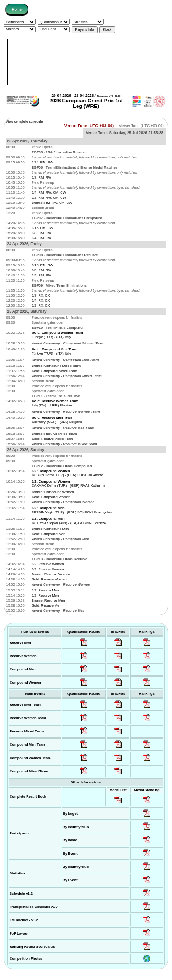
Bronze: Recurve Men (48, 600)
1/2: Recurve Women (48, 564)
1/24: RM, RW (42, 162)
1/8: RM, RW (42, 177)
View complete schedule (25, 121)
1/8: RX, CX (41, 296)
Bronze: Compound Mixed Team (56, 366)
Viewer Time (141, 126)
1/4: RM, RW (42, 275)
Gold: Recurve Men (47, 605)
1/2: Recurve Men (45, 590)
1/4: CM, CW (42, 238)
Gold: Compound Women (51, 497)
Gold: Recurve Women (49, 579)
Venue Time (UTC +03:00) (89, 126)
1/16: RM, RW (42, 265)
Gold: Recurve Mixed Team (52, 439)
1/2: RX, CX (41, 306)
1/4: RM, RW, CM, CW (49, 193)
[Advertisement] (86, 62)
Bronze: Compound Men (50, 529)
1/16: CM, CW (42, 228)
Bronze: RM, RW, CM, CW (52, 203)
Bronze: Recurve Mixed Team (54, 434)
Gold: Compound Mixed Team (54, 371)
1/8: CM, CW (42, 233)
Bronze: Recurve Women (51, 574)
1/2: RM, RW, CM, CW (49, 198)
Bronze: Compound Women (53, 492)
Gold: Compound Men (48, 534)
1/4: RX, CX (41, 301)
